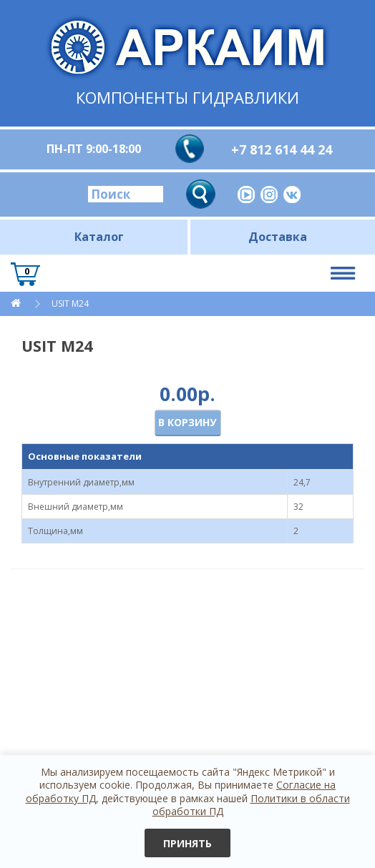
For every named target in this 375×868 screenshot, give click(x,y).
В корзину (187, 422)
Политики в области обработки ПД (251, 805)
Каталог (99, 237)
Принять (187, 843)
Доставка (278, 237)
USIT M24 (70, 304)
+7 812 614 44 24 (282, 149)
